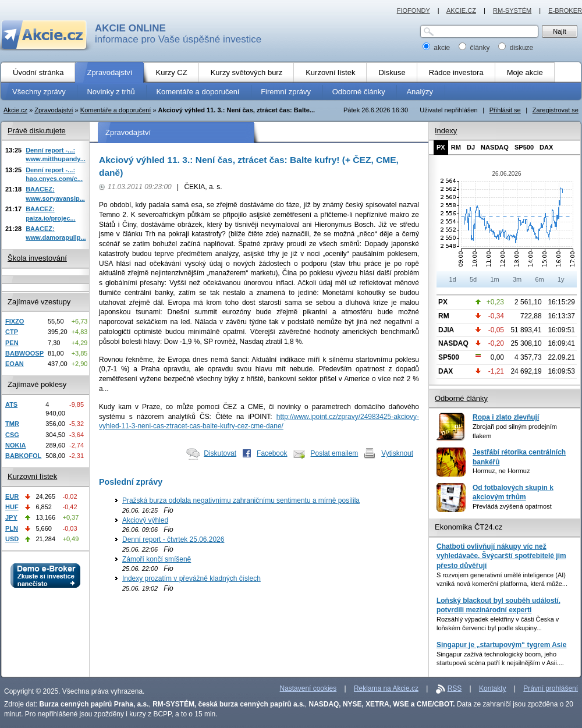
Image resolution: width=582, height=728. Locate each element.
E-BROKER (565, 10)
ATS (11, 404)
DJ (471, 147)
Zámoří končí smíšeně (157, 559)
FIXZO (15, 321)
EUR (12, 496)
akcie (437, 48)
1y (561, 279)
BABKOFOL (23, 456)
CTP (12, 332)
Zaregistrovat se (556, 110)
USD (12, 539)
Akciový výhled (145, 520)
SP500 (524, 147)
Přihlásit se (505, 110)
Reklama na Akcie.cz (386, 688)
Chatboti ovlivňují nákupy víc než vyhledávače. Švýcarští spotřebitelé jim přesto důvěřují (501, 556)
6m (539, 279)
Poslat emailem (335, 453)
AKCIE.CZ (461, 10)
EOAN (15, 364)
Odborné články (461, 398)
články (475, 48)
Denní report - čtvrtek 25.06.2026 (173, 539)
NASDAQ (495, 147)
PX (441, 147)
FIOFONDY (414, 10)
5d (473, 279)
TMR (12, 424)
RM (456, 147)
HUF (12, 507)
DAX (546, 147)
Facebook (272, 453)
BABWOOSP (24, 353)
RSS (455, 688)
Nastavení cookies (308, 688)
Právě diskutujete (37, 131)
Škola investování (37, 258)
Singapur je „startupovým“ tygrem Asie (501, 645)
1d (452, 279)
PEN (12, 343)
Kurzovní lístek (32, 476)
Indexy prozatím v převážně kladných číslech (191, 578)
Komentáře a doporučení (116, 110)
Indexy (446, 131)
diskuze (516, 48)
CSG (12, 435)
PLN (12, 528)
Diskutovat (220, 453)
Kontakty (493, 688)
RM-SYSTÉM (512, 10)
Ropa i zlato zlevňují (506, 417)
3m (517, 279)
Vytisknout (397, 453)
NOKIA (15, 445)
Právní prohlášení (551, 688)
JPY (11, 517)
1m (494, 279)
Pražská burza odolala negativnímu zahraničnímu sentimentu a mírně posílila (241, 500)
